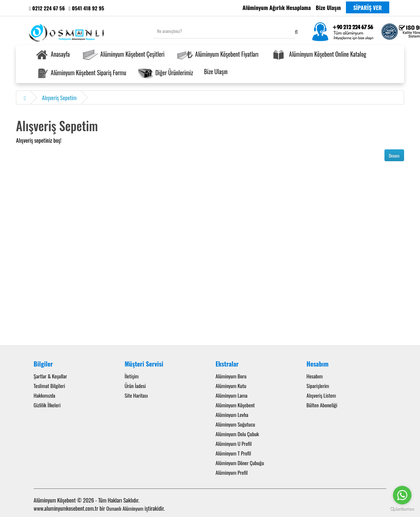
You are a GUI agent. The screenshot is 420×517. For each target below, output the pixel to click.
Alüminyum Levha (232, 415)
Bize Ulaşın (216, 72)
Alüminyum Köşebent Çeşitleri (123, 55)
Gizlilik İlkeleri (47, 405)
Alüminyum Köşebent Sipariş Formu (80, 73)
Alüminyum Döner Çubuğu (240, 463)
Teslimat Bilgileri (49, 386)
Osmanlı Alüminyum (125, 508)
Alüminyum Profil (232, 472)
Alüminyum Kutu (231, 386)
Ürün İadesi (135, 386)
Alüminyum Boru (231, 376)
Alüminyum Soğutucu (235, 424)
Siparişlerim (318, 386)
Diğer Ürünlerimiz (165, 73)
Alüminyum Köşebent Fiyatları (217, 55)
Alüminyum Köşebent (235, 405)
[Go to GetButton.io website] (402, 509)
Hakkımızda (44, 395)
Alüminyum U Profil (234, 443)
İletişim (131, 376)
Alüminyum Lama (231, 395)
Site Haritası (136, 395)
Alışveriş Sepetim (59, 97)
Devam (394, 155)
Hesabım (315, 376)
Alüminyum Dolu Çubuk (237, 434)
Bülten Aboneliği (322, 405)
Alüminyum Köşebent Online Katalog (318, 55)
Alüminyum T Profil (233, 453)
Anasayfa (52, 55)
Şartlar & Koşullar (50, 376)
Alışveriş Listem (321, 395)
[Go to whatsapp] (402, 495)
